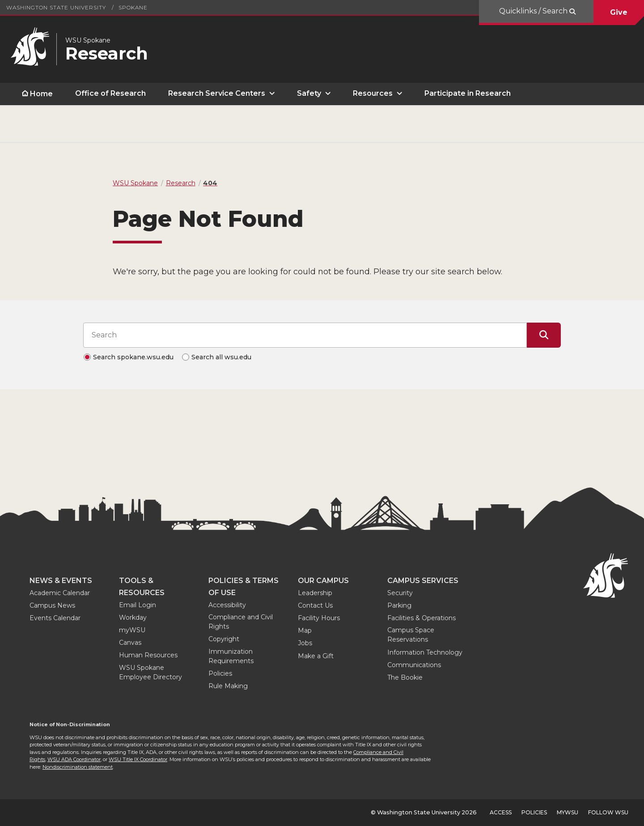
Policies (220, 673)
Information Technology (425, 652)
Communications (414, 665)
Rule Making (228, 686)
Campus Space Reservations (411, 635)
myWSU (132, 630)
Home (41, 94)
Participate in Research (468, 93)
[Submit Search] (544, 335)
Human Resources (148, 655)
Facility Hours (319, 618)
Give (619, 12)
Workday (133, 617)
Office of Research (110, 93)
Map (305, 630)
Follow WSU (608, 812)
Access (501, 812)
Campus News (52, 605)
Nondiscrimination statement (78, 767)
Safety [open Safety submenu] (309, 93)
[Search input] (305, 335)
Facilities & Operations (422, 618)
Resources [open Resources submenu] (373, 93)
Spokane (133, 7)
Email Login (138, 605)
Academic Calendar (60, 593)
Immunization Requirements (231, 656)
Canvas (130, 643)
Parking (399, 605)
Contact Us (315, 605)
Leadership (315, 593)
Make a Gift (316, 656)
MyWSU (568, 812)
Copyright (224, 639)
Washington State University (56, 7)
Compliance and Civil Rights (241, 622)
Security (400, 593)
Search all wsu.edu (221, 357)
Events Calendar (55, 618)
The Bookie (405, 677)
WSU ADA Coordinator (74, 759)
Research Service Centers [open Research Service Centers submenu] (217, 93)
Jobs (305, 643)
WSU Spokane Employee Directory (150, 672)
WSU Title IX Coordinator (138, 759)
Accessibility (227, 605)
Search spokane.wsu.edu (133, 357)
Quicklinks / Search (534, 11)
